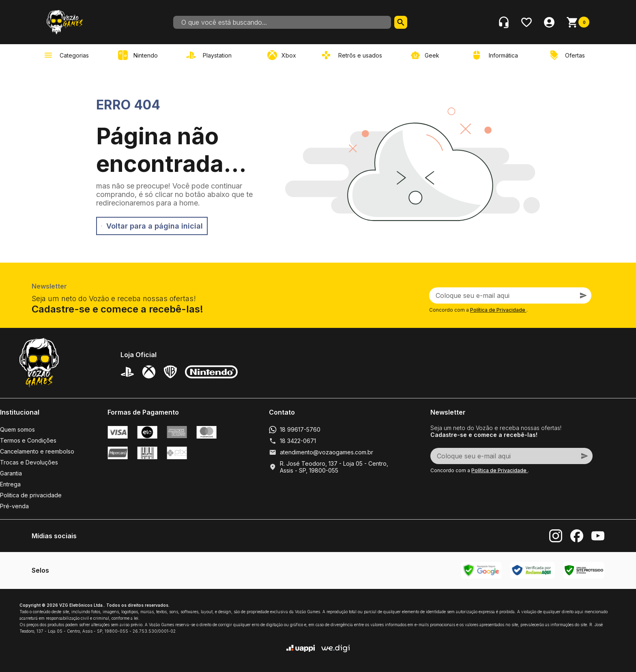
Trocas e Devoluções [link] (29, 462)
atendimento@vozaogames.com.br (327, 452)
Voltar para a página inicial (152, 226)
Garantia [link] (11, 473)
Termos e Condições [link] (28, 440)
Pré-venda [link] (14, 506)
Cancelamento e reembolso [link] (37, 451)
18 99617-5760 (300, 429)
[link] (211, 55)
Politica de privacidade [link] (31, 495)
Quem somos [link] (17, 429)
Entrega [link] (10, 484)
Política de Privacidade (498, 310)
